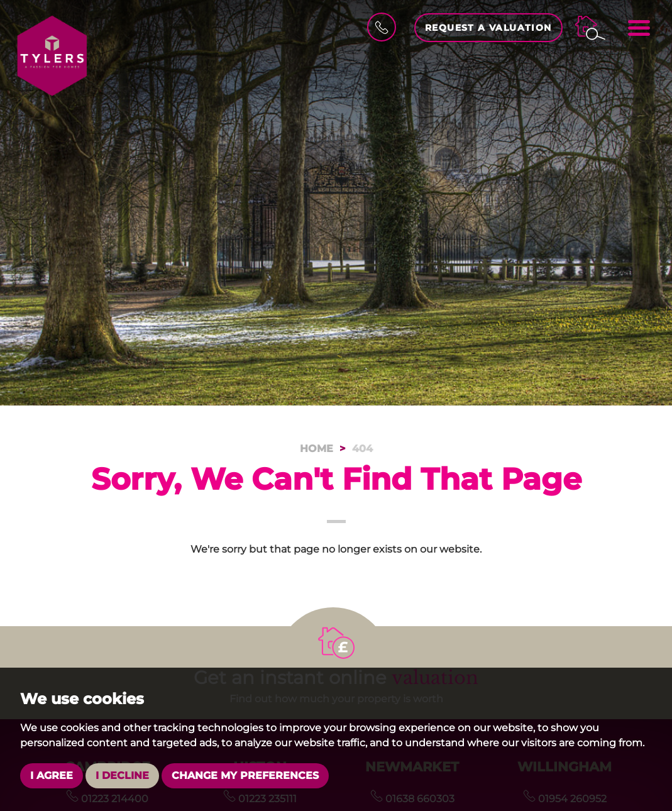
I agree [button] (52, 775)
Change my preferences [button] (245, 775)
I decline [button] (122, 775)
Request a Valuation (488, 28)
